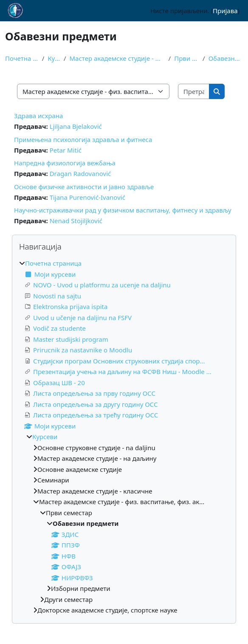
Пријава (225, 11)
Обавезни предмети (226, 58)
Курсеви (54, 58)
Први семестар (187, 58)
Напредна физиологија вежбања (65, 163)
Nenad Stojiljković (76, 221)
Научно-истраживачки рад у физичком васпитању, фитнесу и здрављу (123, 210)
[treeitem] (124, 437)
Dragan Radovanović (80, 173)
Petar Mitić (66, 150)
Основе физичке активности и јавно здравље (84, 187)
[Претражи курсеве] (194, 92)
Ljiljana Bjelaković (76, 126)
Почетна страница (22, 58)
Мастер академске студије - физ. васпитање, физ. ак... (117, 58)
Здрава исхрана (38, 116)
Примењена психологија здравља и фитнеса (83, 139)
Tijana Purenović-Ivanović (87, 197)
